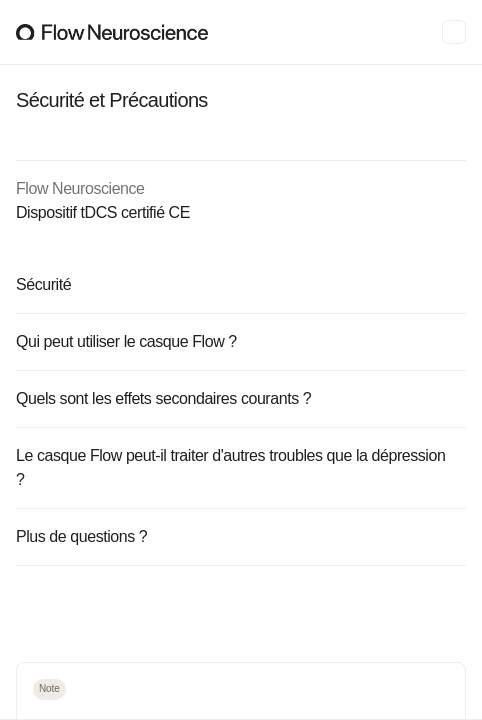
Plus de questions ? (239, 536)
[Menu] (454, 32)
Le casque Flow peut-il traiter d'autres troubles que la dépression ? (239, 467)
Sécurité (239, 284)
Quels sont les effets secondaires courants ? (239, 398)
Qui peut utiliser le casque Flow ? (239, 341)
